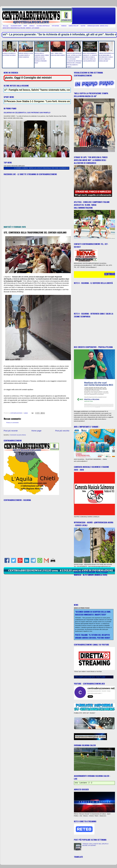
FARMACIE (64, 26)
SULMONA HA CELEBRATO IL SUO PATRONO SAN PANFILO (27, 113)
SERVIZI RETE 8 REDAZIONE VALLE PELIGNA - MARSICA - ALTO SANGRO (21, 28)
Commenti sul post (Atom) (18, 435)
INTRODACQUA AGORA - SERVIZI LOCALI (98, 26)
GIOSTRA (83, 26)
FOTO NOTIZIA (55, 26)
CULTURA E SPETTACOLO (43, 26)
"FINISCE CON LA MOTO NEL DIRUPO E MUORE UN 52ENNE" (95, 845)
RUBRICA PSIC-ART (74, 26)
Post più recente (11, 431)
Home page (6, 26)
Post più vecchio (62, 431)
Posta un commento (13, 423)
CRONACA (32, 26)
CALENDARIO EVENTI (16, 26)
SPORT (25, 26)
